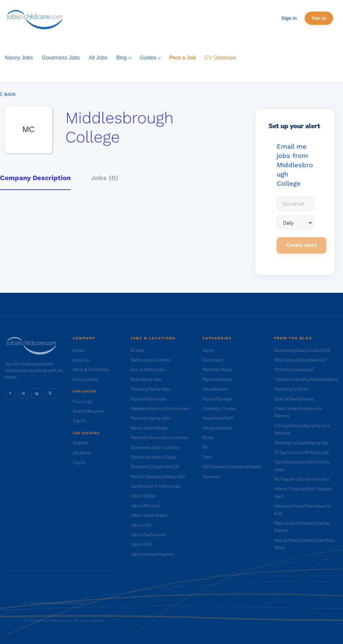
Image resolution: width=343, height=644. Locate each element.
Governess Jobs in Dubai (153, 457)
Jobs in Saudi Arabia (149, 515)
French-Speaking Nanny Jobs (158, 477)
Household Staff (218, 418)
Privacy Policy (86, 379)
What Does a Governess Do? (301, 360)
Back (10, 95)
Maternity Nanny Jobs (150, 418)
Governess (213, 360)
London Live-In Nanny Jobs (156, 486)
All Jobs (138, 350)
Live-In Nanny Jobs (148, 370)
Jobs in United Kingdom (153, 554)
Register (81, 443)
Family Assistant (217, 428)
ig (37, 393)
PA (205, 448)
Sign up (319, 18)
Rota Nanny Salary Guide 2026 (302, 350)
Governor (211, 477)
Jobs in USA (141, 544)
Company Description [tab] (35, 178)
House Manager (217, 399)
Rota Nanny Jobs (146, 379)
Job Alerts (82, 453)
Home (79, 350)
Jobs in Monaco (145, 506)
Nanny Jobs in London (151, 360)
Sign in (289, 18)
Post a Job (82, 402)
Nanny (208, 350)
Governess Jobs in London (155, 448)
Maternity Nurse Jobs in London (160, 438)
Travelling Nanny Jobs (150, 389)
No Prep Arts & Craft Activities (302, 479)
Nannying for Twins (292, 389)
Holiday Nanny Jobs (149, 399)
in (23, 393)
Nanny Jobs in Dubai (149, 428)
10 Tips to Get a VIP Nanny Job (302, 453)
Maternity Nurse (217, 370)
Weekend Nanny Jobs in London (160, 409)
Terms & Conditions (91, 370)
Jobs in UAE (141, 525)
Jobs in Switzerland (148, 535)
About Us (82, 360)
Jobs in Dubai (143, 496)
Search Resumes (88, 411)
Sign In (79, 421)
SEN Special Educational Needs (232, 467)
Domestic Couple (219, 409)
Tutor (207, 457)
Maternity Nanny (217, 379)
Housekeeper (215, 389)
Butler (208, 438)
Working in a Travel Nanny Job (301, 443)
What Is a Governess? (294, 370)
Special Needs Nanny (294, 399)
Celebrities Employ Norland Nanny (306, 379)
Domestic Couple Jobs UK (155, 467)
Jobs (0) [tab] (104, 178)
